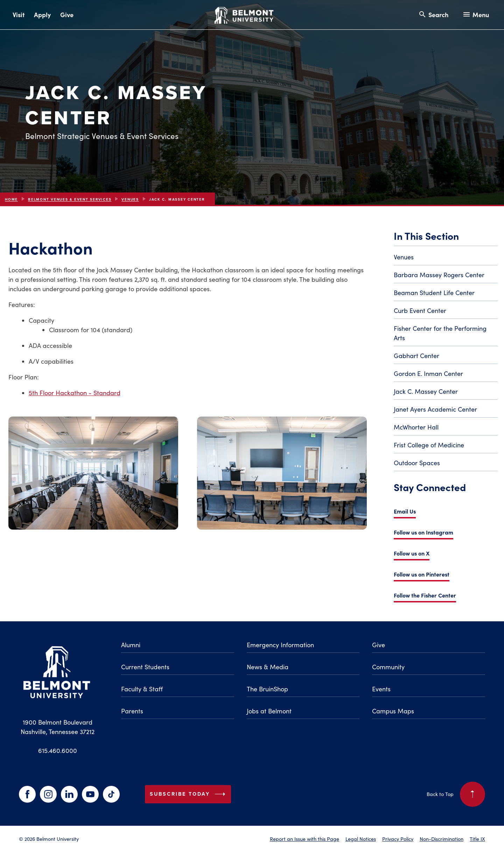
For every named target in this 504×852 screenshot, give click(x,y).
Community (388, 667)
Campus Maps (393, 711)
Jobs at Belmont (269, 711)
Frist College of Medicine (429, 445)
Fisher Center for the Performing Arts (440, 333)
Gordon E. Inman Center (428, 373)
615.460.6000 (58, 750)
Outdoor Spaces (417, 463)
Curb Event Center (420, 310)
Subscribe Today (189, 794)
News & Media (268, 667)
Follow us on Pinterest (422, 574)
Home (11, 199)
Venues (130, 199)
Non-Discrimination (442, 839)
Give (67, 15)
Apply (42, 15)
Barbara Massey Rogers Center (439, 275)
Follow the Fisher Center (425, 595)
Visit (19, 15)
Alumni (131, 645)
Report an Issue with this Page (304, 839)
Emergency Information (280, 645)
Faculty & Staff (142, 689)
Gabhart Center (416, 356)
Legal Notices (361, 839)
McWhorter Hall (416, 427)
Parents (132, 711)
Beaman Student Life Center (434, 293)
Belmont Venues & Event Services (70, 199)
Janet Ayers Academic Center (435, 409)
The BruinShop (267, 689)
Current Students (145, 667)
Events (381, 689)
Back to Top (456, 794)
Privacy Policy (398, 839)
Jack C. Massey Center (426, 391)
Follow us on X (412, 553)
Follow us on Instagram (423, 532)
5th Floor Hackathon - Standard (75, 393)
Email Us (405, 511)
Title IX (477, 839)
